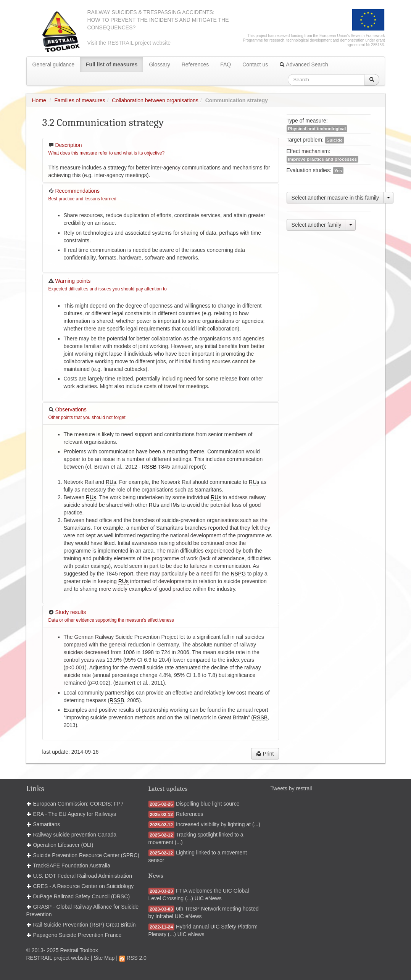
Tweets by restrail (291, 788)
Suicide (335, 140)
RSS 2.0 (133, 958)
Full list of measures (112, 64)
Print (265, 754)
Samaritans (46, 824)
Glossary (159, 64)
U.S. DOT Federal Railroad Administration (82, 876)
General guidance (54, 64)
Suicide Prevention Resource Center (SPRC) (86, 855)
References (195, 64)
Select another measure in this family (335, 198)
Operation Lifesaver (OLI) (63, 845)
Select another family (317, 225)
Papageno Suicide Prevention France (77, 935)
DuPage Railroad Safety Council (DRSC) (81, 896)
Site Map (104, 958)
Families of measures (80, 100)
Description (107, 149)
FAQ (226, 64)
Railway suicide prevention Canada (75, 835)
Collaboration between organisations (155, 100)
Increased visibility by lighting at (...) (218, 824)
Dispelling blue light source (208, 804)
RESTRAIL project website (58, 958)
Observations (87, 413)
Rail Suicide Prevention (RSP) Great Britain (84, 925)
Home (39, 100)
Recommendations (82, 195)
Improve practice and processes (323, 159)
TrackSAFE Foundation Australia (72, 866)
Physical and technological (317, 129)
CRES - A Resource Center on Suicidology (83, 886)
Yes (338, 171)
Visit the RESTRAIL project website (129, 43)
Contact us (255, 64)
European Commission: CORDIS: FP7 (78, 804)
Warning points (108, 285)
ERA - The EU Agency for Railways (74, 814)
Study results (111, 616)
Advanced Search (304, 64)
